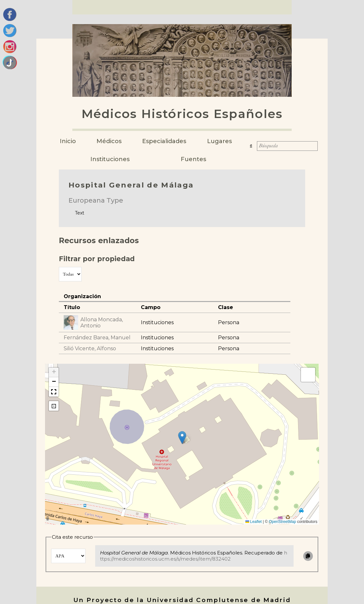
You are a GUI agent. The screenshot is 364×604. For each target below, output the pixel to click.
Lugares (219, 141)
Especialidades (164, 141)
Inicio (68, 141)
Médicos (109, 141)
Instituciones (110, 159)
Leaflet (254, 522)
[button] (182, 438)
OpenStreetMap (282, 522)
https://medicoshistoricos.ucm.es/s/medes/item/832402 (194, 556)
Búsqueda (249, 148)
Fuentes (193, 159)
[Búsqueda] (286, 148)
